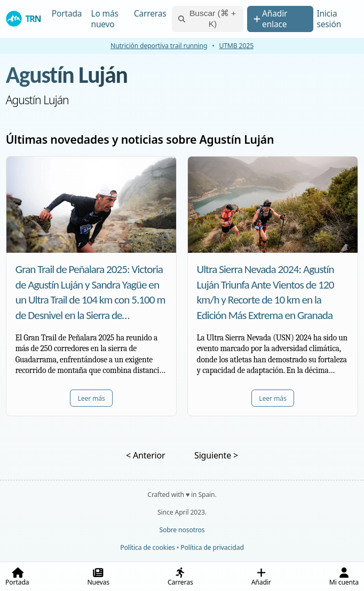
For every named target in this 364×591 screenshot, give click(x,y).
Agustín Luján (67, 75)
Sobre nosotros (182, 530)
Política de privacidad (212, 547)
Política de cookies (147, 547)
